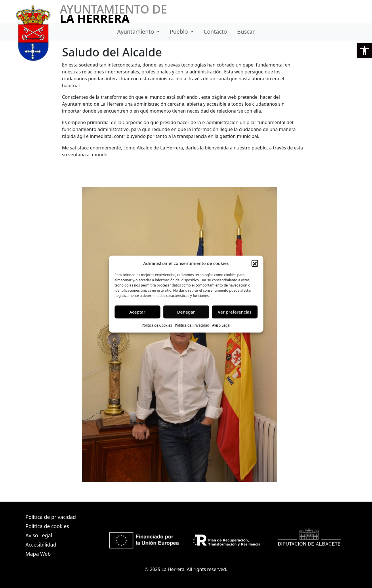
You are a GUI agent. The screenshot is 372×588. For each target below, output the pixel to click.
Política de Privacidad (192, 325)
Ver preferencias (235, 312)
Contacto (215, 32)
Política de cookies (47, 526)
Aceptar (138, 312)
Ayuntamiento (137, 32)
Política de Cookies (157, 325)
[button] (365, 51)
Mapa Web (38, 554)
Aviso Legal (221, 325)
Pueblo (180, 32)
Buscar (246, 32)
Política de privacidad (51, 517)
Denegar (186, 312)
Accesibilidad (41, 545)
